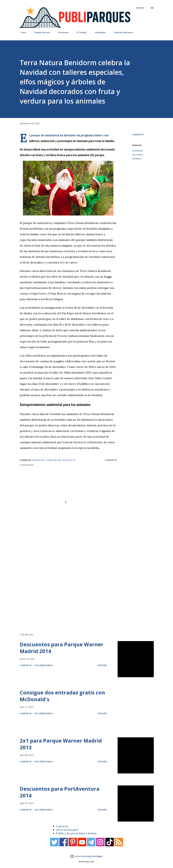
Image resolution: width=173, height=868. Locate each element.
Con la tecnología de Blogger (86, 856)
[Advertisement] (85, 591)
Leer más (102, 665)
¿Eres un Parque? (67, 830)
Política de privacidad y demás (76, 833)
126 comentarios (43, 665)
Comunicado (138, 151)
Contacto (62, 826)
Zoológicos (137, 159)
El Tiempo (80, 32)
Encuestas (62, 32)
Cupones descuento (122, 32)
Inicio (22, 32)
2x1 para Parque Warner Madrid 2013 (61, 744)
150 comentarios (43, 762)
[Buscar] (140, 8)
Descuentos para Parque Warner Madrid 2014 (62, 648)
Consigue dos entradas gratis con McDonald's (62, 696)
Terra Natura (138, 155)
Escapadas (99, 32)
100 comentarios (43, 713)
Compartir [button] (138, 135)
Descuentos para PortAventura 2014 (60, 792)
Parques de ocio (41, 32)
